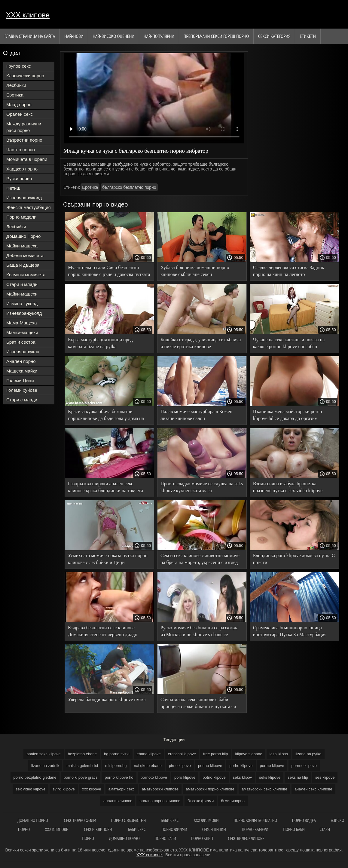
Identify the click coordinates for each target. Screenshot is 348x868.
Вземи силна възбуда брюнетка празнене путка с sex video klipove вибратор (288, 488)
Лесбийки (16, 85)
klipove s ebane (249, 754)
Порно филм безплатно (255, 820)
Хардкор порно (22, 169)
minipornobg (116, 766)
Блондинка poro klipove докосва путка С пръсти (294, 559)
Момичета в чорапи (27, 159)
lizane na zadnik (45, 766)
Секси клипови (99, 829)
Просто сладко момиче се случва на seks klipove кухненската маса (202, 487)
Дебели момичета (25, 255)
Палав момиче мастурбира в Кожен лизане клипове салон (196, 415)
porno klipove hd (119, 777)
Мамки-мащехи (22, 332)
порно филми (174, 829)
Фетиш (13, 188)
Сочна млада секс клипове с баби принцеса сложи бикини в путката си (198, 703)
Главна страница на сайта (30, 36)
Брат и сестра (21, 342)
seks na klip (298, 777)
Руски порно (19, 178)
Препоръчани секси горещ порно (216, 36)
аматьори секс (122, 789)
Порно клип (202, 838)
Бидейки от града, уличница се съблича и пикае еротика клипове (201, 343)
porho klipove (241, 766)
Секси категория (274, 36)
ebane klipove (149, 754)
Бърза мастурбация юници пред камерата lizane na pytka (100, 343)
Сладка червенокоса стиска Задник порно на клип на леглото (289, 271)
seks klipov (243, 777)
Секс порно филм (80, 820)
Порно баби (294, 829)
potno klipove (214, 777)
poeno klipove (210, 766)
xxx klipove (92, 789)
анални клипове (118, 801)
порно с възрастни (128, 820)
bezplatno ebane (82, 754)
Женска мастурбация (29, 207)
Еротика (15, 95)
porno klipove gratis (81, 777)
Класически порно (25, 76)
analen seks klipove (43, 754)
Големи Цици (20, 380)
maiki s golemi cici (82, 766)
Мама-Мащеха (22, 323)
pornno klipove (304, 766)
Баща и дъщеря (23, 265)
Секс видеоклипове (246, 838)
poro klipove (185, 777)
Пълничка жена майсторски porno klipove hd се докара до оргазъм (288, 415)
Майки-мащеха (22, 246)
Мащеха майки (22, 371)
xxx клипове (57, 829)
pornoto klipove (154, 777)
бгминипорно (233, 801)
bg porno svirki (117, 754)
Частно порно (21, 150)
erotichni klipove (182, 754)
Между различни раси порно (24, 127)
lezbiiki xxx (279, 754)
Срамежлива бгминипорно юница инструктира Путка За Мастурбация (290, 631)
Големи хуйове (22, 390)
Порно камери (255, 829)
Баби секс (170, 820)
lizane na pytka (308, 754)
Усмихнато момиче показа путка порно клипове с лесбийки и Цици (108, 559)
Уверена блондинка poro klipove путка (107, 699)
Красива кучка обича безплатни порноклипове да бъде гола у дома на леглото (106, 416)
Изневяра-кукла (23, 352)
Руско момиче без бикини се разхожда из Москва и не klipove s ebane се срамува (199, 632)
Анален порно (21, 361)
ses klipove (325, 777)
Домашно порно (33, 820)
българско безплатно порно (129, 187)
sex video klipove (31, 789)
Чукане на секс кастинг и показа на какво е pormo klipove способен (289, 343)
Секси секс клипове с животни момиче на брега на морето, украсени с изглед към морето (200, 560)
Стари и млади (22, 284)
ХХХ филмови (206, 820)
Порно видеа (304, 820)
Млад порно (19, 104)
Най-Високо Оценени (113, 36)
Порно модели (21, 217)
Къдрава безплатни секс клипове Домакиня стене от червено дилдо (103, 631)
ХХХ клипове (28, 15)
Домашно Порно (23, 236)
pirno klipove (180, 766)
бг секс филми (201, 801)
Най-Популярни (159, 36)
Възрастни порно (24, 140)
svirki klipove (64, 789)
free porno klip (215, 754)
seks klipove (270, 777)
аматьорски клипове (160, 789)
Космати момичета (26, 275)
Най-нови (74, 36)
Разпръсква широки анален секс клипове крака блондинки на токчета (105, 487)
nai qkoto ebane (148, 766)
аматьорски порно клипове (210, 789)
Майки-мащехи (22, 294)
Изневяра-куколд (24, 198)
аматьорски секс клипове (264, 789)
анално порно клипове (160, 801)
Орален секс (20, 114)
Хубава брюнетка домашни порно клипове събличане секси (195, 271)
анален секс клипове (313, 789)
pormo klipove (272, 766)
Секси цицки (215, 829)
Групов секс (19, 66)
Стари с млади (22, 400)
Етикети (308, 36)
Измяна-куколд (22, 304)
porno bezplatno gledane (35, 777)
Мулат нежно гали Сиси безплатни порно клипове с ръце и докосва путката (109, 271)
